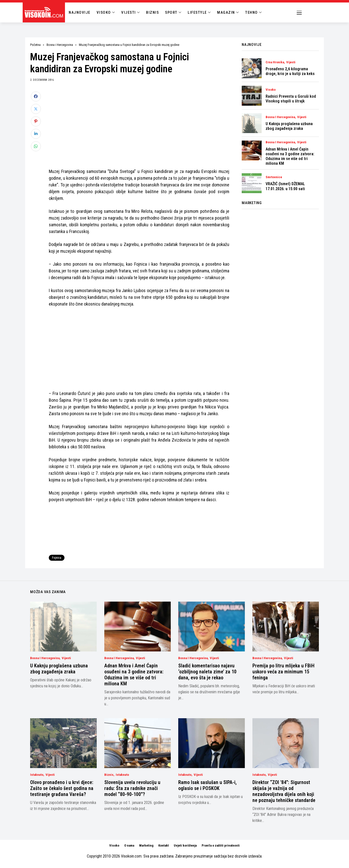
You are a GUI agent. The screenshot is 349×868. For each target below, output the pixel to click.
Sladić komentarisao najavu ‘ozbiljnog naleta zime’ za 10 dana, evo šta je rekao (207, 672)
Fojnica (57, 558)
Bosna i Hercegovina (60, 45)
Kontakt (164, 845)
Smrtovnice (274, 177)
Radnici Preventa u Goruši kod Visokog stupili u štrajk (291, 99)
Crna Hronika (275, 62)
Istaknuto (37, 775)
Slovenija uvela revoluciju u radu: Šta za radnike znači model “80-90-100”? (132, 788)
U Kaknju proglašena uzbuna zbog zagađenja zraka (289, 126)
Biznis (109, 775)
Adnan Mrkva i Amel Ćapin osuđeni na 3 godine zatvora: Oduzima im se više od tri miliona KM (290, 156)
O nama (129, 845)
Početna (35, 45)
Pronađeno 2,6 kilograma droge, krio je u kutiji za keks (290, 71)
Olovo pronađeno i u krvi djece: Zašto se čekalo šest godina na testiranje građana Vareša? (62, 788)
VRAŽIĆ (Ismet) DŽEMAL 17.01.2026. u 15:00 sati (285, 186)
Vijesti (291, 62)
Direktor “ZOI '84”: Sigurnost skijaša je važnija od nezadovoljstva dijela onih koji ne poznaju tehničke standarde (284, 791)
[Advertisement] (139, 126)
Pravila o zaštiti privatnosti (221, 845)
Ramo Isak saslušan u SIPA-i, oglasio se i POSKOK (207, 785)
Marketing (146, 845)
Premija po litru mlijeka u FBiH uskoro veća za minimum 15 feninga (283, 672)
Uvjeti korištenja (185, 845)
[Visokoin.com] (45, 12)
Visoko (271, 90)
